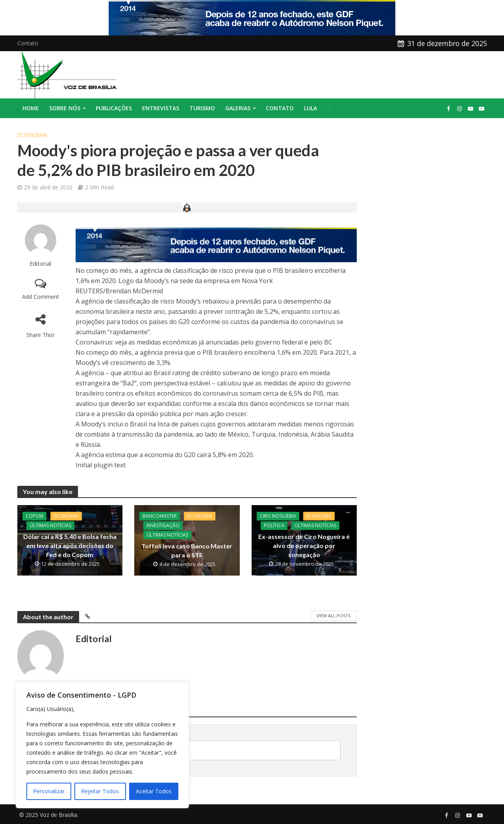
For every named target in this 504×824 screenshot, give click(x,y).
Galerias (238, 108)
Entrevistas (161, 108)
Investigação (163, 525)
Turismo (202, 108)
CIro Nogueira (278, 516)
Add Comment (41, 297)
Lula (310, 108)
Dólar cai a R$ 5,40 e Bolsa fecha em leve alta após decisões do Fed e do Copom (70, 545)
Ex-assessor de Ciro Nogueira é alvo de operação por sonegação (304, 545)
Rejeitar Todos (100, 791)
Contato (28, 43)
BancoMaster (160, 516)
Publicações (114, 108)
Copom (34, 516)
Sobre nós (65, 108)
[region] (102, 745)
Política (274, 525)
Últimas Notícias (50, 525)
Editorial (40, 264)
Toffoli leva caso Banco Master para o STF (187, 550)
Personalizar (49, 791)
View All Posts (334, 616)
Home (31, 108)
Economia (32, 135)
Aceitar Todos (154, 791)
